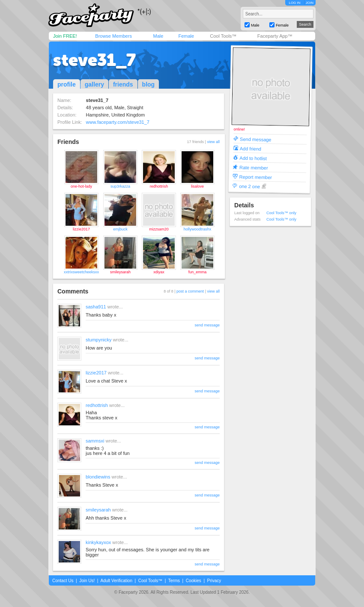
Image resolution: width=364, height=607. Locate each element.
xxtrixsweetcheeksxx (81, 272)
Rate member (254, 167)
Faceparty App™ (275, 36)
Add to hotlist (253, 158)
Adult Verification (116, 581)
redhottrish (159, 186)
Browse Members (113, 36)
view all (213, 142)
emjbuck (120, 229)
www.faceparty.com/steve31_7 (118, 122)
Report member (256, 177)
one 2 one (249, 186)
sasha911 (96, 307)
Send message (256, 139)
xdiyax (159, 272)
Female (186, 36)
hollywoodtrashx (198, 229)
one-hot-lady (81, 186)
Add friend (251, 148)
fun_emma (198, 272)
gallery (94, 84)
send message (207, 325)
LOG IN (294, 3)
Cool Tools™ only (281, 213)
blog (149, 84)
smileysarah (120, 272)
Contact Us (63, 581)
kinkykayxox (98, 542)
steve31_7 (94, 60)
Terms (174, 581)
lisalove (197, 186)
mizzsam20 (159, 229)
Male (158, 36)
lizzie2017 (81, 229)
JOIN (310, 3)
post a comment (190, 291)
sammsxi (95, 441)
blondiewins (98, 477)
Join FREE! (65, 36)
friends (123, 84)
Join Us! (87, 581)
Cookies (194, 581)
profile (67, 84)
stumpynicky (99, 340)
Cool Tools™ (223, 36)
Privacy (214, 581)
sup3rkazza (120, 186)
